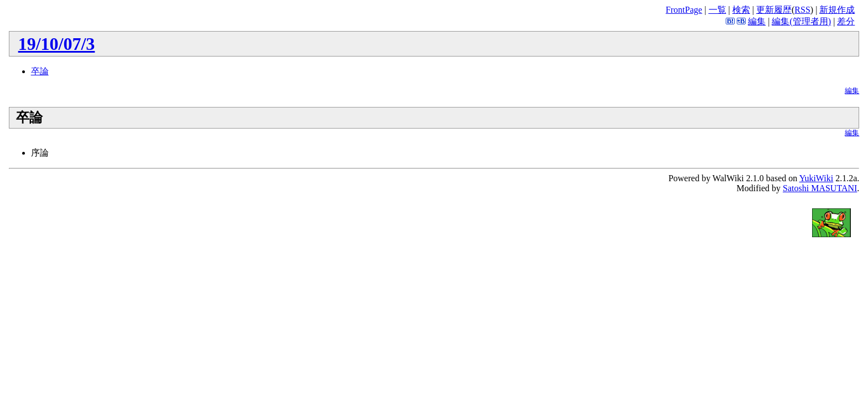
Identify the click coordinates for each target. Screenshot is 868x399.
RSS (802, 10)
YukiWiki (817, 178)
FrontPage (684, 10)
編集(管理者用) (801, 21)
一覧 (717, 10)
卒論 (40, 71)
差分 (846, 21)
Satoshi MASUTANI (820, 188)
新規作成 (837, 10)
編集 (757, 21)
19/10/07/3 (57, 44)
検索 (741, 10)
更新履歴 (774, 10)
